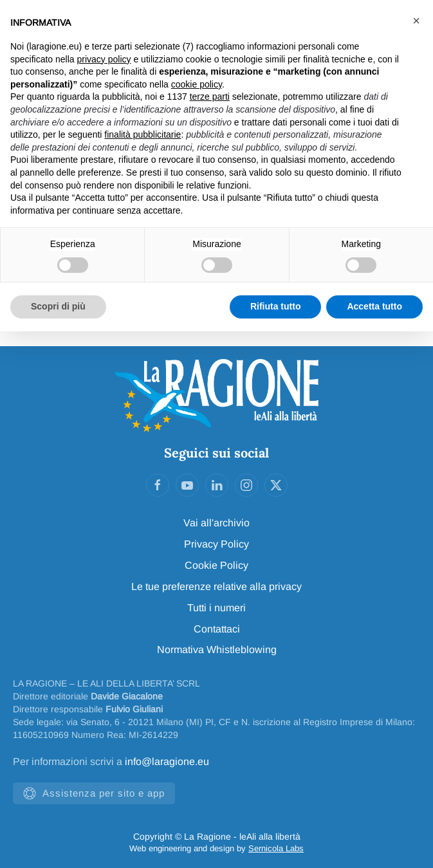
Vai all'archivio (217, 523)
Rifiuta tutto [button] (276, 306)
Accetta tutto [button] (374, 306)
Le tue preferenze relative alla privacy (217, 586)
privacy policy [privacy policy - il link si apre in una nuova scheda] (104, 59)
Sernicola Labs (276, 848)
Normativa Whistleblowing (217, 650)
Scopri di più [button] (58, 306)
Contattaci (217, 629)
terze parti (210, 97)
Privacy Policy (217, 544)
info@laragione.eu (167, 762)
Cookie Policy (217, 565)
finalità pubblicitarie (143, 134)
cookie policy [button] (197, 84)
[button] (416, 21)
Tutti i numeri (217, 608)
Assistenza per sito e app (94, 793)
